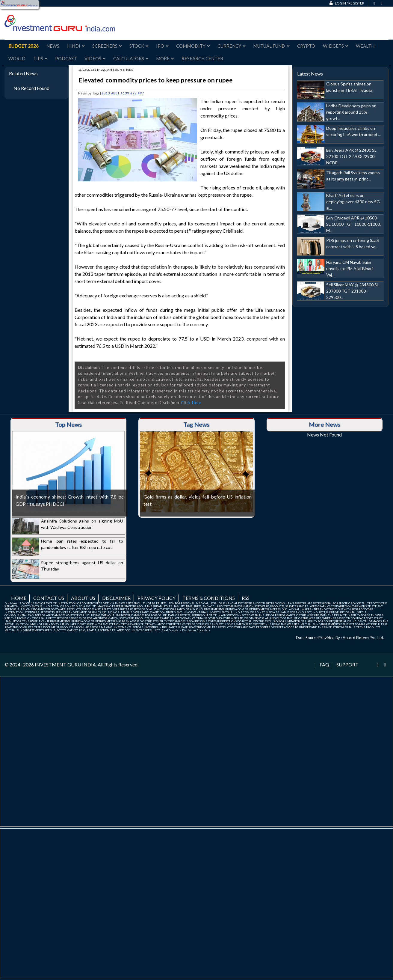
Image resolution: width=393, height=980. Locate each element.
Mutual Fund (271, 46)
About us (83, 598)
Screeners (107, 46)
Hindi (76, 46)
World (17, 58)
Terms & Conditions (209, 598)
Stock (139, 46)
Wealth (365, 46)
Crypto (306, 46)
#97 (141, 93)
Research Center (202, 58)
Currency (231, 46)
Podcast (66, 58)
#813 (106, 93)
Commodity (193, 46)
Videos (95, 58)
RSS (246, 598)
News (53, 46)
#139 (125, 93)
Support (347, 665)
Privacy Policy (157, 598)
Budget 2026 (24, 46)
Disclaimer (116, 598)
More (165, 58)
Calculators (131, 58)
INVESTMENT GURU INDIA (65, 664)
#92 (133, 93)
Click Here (191, 403)
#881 (115, 93)
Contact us (49, 598)
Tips (40, 58)
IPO (162, 46)
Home (19, 598)
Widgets (335, 46)
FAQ (324, 665)
